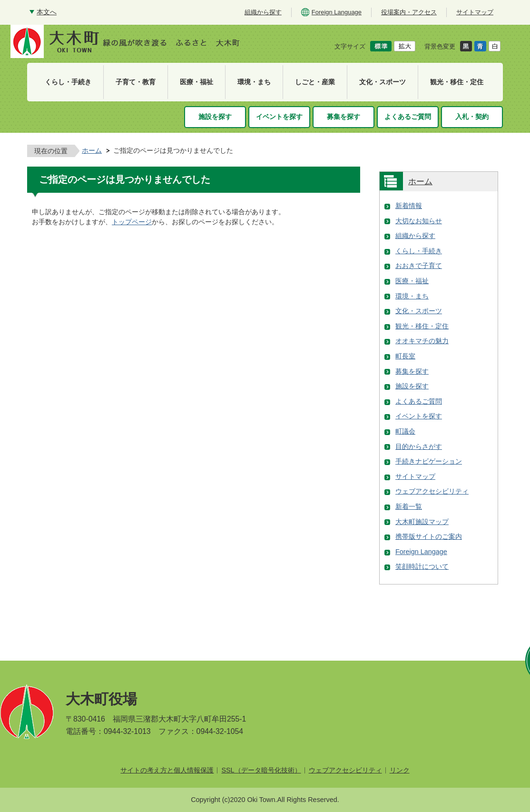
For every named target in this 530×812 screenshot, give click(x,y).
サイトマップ (415, 476)
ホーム (92, 150)
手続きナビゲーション (429, 461)
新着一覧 (409, 506)
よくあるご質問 (419, 401)
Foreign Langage (421, 552)
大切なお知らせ (419, 221)
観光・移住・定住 (422, 326)
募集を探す (412, 371)
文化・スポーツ (419, 311)
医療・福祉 (412, 281)
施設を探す (412, 386)
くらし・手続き (419, 251)
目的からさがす (419, 446)
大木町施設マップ (422, 522)
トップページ (132, 222)
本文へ (47, 12)
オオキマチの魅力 (422, 341)
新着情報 (409, 206)
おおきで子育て (419, 266)
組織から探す (415, 236)
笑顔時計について (422, 566)
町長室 (405, 356)
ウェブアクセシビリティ (432, 491)
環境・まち (412, 296)
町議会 (405, 431)
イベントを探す (419, 416)
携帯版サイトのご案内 (429, 536)
